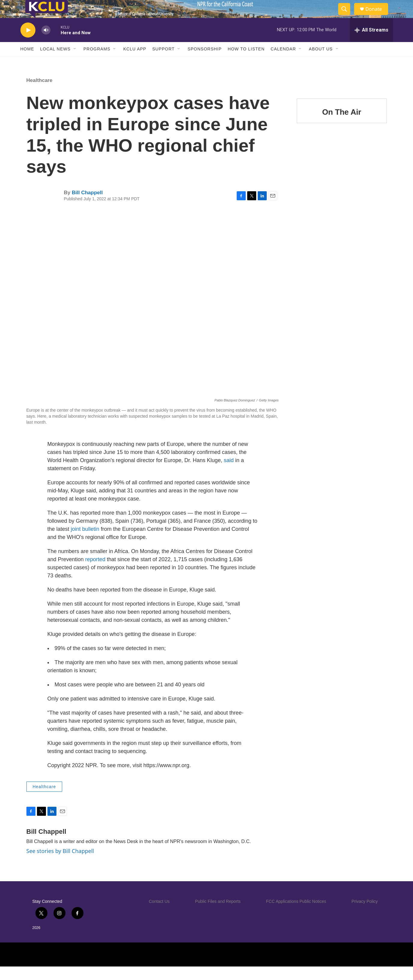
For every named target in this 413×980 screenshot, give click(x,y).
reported (95, 573)
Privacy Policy (364, 915)
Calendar (283, 62)
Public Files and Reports (218, 915)
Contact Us (159, 915)
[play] (28, 44)
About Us (321, 62)
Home (27, 62)
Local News (55, 62)
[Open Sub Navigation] (75, 62)
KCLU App (135, 62)
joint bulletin (85, 543)
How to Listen (246, 62)
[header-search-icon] (347, 16)
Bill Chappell (87, 206)
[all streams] (371, 44)
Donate (378, 16)
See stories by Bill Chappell (60, 864)
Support (163, 62)
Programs (97, 62)
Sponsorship (205, 62)
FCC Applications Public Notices (296, 915)
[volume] (46, 44)
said (229, 474)
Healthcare (39, 94)
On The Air (342, 126)
